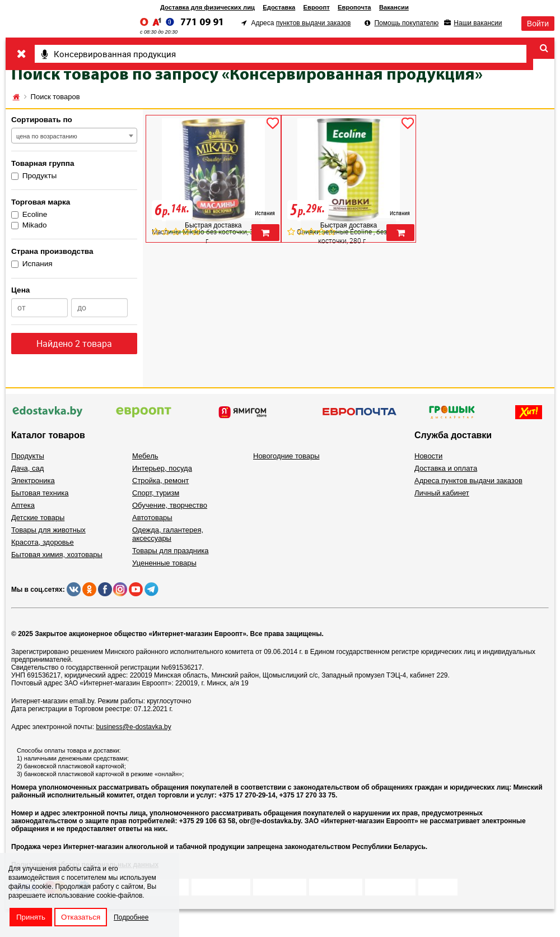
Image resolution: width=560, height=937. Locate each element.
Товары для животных (48, 530)
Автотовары (152, 518)
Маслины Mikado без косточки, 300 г (207, 236)
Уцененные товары (164, 563)
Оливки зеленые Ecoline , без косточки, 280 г (342, 236)
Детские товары (38, 518)
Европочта (354, 7)
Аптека (23, 505)
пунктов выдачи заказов (314, 23)
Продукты (34, 176)
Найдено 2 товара (74, 344)
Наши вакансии (478, 23)
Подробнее (131, 917)
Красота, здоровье (43, 542)
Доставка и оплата (446, 468)
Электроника (33, 481)
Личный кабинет (442, 493)
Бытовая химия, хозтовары (57, 555)
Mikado (29, 225)
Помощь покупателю (406, 23)
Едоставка (279, 7)
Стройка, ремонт (160, 481)
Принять (31, 917)
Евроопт (317, 7)
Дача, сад (27, 468)
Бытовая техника (40, 493)
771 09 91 (202, 23)
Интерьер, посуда (162, 468)
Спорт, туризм (156, 493)
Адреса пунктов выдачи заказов (468, 481)
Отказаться (81, 917)
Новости (428, 456)
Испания (32, 264)
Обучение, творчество (170, 505)
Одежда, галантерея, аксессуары (168, 534)
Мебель (145, 456)
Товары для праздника (170, 551)
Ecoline (29, 214)
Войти (538, 24)
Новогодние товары (286, 456)
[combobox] (74, 136)
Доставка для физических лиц (207, 7)
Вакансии (394, 7)
